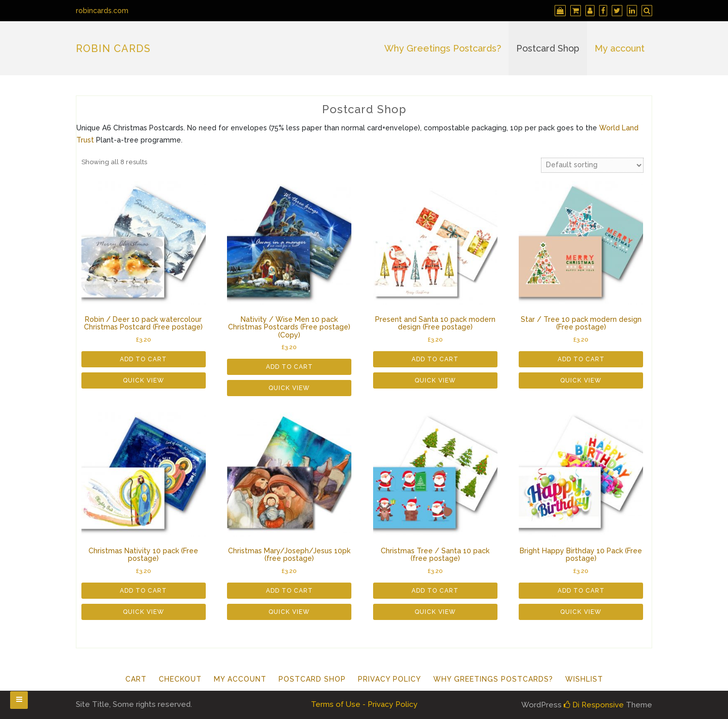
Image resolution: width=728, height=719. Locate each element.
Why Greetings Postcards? (443, 48)
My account (620, 48)
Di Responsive (594, 705)
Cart (136, 679)
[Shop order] (592, 165)
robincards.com (102, 11)
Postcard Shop (548, 48)
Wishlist (584, 679)
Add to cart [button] (143, 359)
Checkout (180, 679)
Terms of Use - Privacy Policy (364, 704)
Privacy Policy (390, 679)
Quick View (144, 380)
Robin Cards (113, 49)
